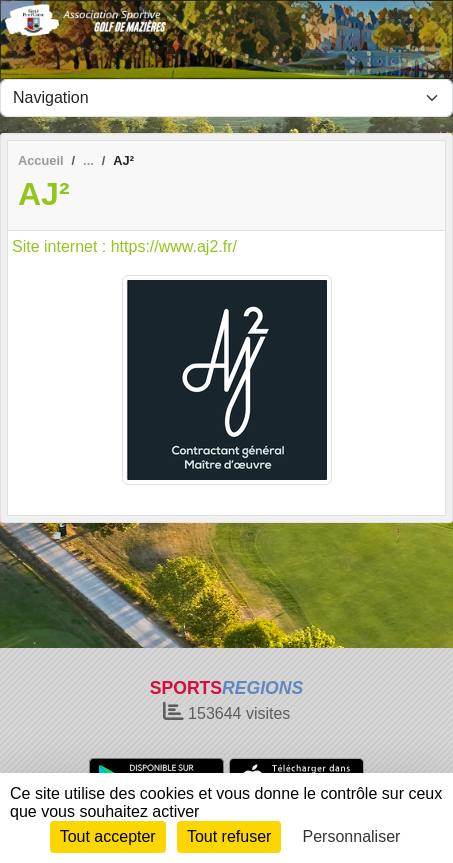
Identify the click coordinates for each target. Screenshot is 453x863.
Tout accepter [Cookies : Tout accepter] (108, 836)
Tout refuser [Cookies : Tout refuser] (229, 836)
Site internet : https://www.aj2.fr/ (124, 246)
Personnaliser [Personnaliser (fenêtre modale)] (352, 836)
